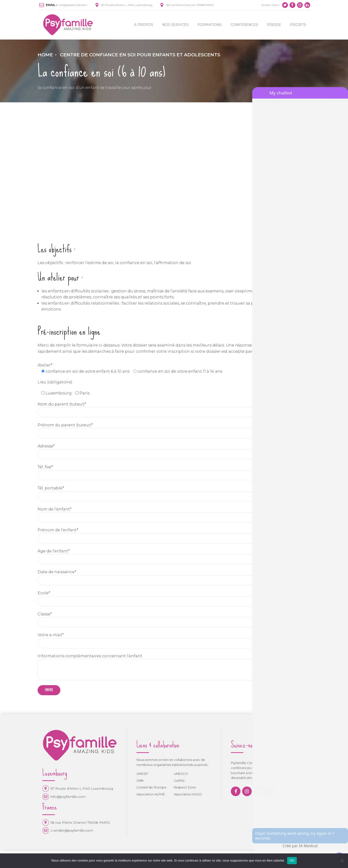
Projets (298, 25)
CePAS (179, 781)
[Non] (342, 861)
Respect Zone (185, 787)
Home (45, 55)
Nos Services (175, 25)
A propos (144, 25)
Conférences (244, 25)
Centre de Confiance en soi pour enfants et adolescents (140, 55)
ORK (140, 781)
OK (292, 860)
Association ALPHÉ (151, 794)
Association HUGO (188, 794)
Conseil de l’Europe (151, 787)
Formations (210, 25)
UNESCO (181, 774)
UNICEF (142, 774)
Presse (274, 25)
